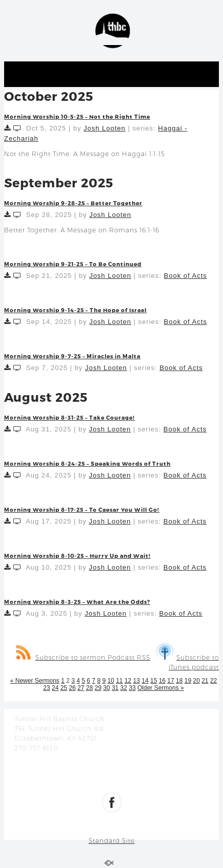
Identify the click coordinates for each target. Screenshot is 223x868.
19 (188, 681)
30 (106, 688)
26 (72, 688)
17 (170, 681)
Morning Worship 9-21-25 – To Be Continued (73, 264)
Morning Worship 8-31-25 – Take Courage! (69, 417)
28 (89, 688)
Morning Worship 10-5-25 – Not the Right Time (77, 116)
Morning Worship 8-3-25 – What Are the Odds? (77, 602)
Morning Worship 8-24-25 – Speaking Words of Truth (87, 463)
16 (162, 681)
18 (179, 681)
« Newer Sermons (35, 681)
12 (128, 681)
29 (98, 688)
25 (64, 688)
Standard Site (112, 841)
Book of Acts (186, 276)
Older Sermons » (161, 688)
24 (55, 688)
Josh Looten (105, 128)
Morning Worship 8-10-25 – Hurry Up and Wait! (77, 556)
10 (110, 681)
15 (154, 681)
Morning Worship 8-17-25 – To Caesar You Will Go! (82, 509)
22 (214, 681)
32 (124, 688)
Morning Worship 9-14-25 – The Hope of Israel (75, 310)
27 (81, 688)
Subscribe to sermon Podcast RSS (83, 657)
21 (205, 681)
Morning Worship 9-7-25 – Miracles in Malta (72, 356)
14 (145, 681)
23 (46, 688)
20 (196, 681)
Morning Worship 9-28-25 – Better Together (73, 203)
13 (137, 681)
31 (115, 688)
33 (132, 688)
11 (119, 681)
